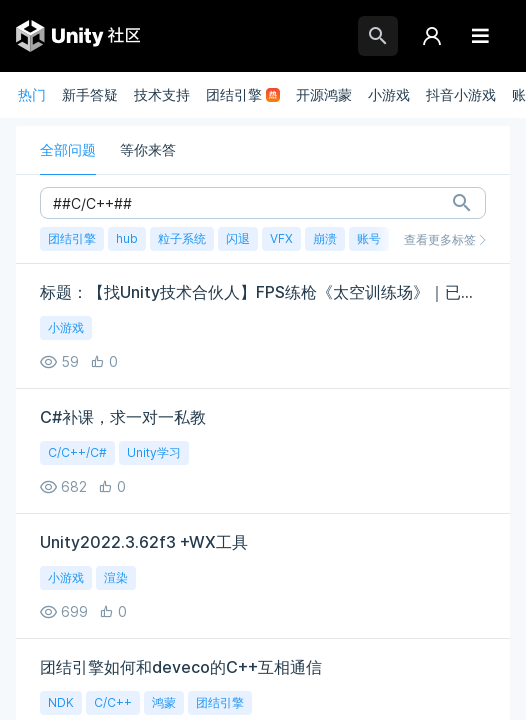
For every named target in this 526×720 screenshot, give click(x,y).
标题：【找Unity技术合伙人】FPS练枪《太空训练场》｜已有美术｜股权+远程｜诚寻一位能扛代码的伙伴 (263, 292)
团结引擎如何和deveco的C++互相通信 (181, 667)
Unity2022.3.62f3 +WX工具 (144, 542)
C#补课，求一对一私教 (123, 417)
